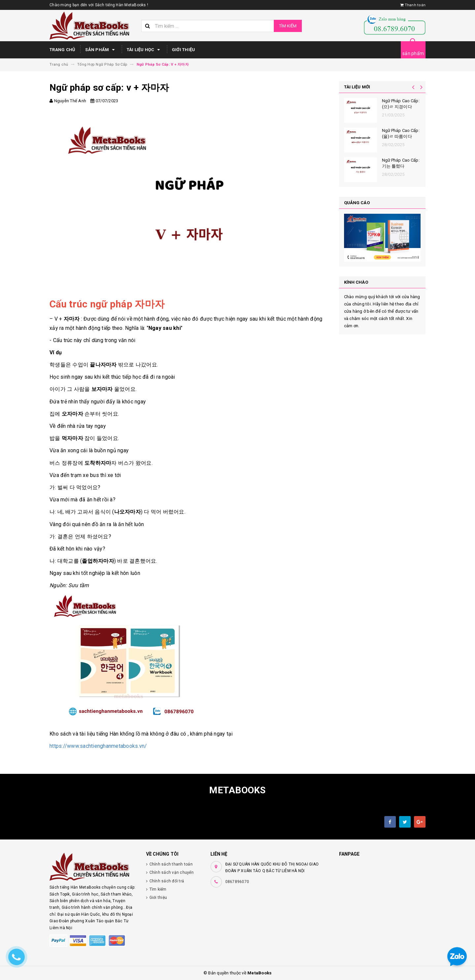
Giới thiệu (184, 50)
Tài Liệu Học (144, 50)
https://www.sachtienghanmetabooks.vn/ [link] (98, 746)
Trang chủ (62, 50)
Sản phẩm (101, 50)
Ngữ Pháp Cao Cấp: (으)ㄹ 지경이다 (401, 104)
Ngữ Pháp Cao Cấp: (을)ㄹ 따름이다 (401, 133)
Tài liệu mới (357, 87)
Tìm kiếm (288, 26)
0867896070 (237, 882)
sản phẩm (413, 53)
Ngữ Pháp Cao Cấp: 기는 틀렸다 (401, 163)
